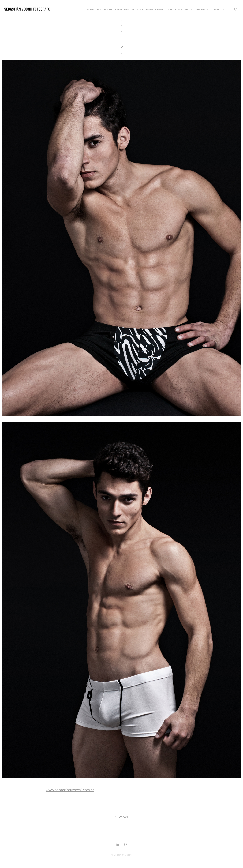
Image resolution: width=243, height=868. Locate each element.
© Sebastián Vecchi (122, 855)
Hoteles (137, 9)
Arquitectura (178, 9)
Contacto (218, 9)
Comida (89, 9)
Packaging (105, 9)
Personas (122, 9)
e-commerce (199, 9)
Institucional (155, 9)
